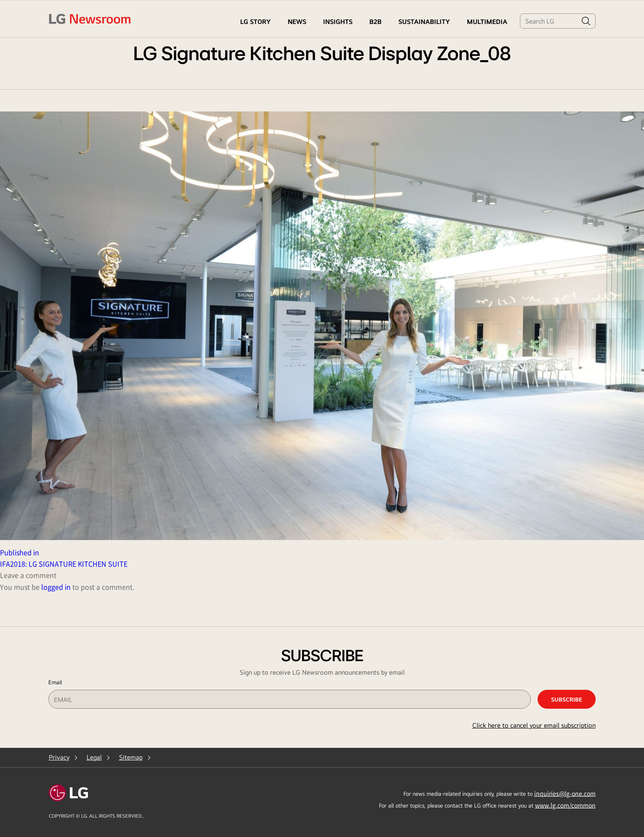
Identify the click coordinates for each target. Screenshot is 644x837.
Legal (94, 757)
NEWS (297, 22)
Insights (338, 22)
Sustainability (424, 22)
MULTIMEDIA (487, 22)
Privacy (59, 757)
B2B (375, 22)
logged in (56, 587)
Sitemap (131, 757)
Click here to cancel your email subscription (534, 725)
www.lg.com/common (565, 805)
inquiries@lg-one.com (565, 793)
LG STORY (256, 22)
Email (55, 682)
